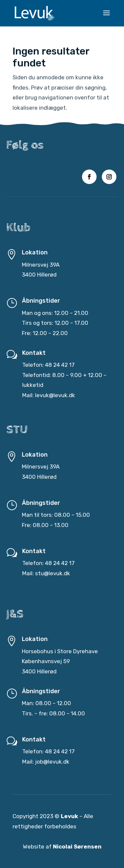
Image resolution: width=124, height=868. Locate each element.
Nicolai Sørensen (77, 847)
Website (34, 847)
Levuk (69, 817)
